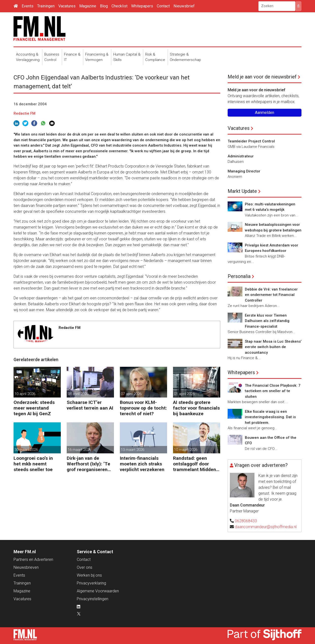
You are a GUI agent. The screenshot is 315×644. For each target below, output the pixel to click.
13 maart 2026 (133, 450)
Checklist (119, 6)
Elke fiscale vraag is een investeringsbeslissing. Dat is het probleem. (270, 417)
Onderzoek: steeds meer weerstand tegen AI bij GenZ (34, 408)
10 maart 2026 (186, 450)
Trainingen (46, 6)
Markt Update (242, 191)
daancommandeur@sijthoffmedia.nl (266, 527)
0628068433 (246, 521)
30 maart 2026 (26, 450)
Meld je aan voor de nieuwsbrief (262, 77)
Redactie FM (24, 113)
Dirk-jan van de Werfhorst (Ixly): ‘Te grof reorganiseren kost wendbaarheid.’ (88, 464)
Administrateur (241, 156)
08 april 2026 (78, 394)
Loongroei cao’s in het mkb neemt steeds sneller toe (33, 464)
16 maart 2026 (79, 450)
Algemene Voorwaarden (98, 591)
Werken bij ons (89, 575)
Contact (163, 6)
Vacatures (67, 6)
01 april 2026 (184, 394)
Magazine (88, 6)
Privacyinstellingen (93, 599)
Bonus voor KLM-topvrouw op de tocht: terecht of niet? (143, 408)
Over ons (85, 567)
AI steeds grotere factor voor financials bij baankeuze (196, 408)
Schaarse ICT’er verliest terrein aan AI (90, 405)
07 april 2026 (131, 394)
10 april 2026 (25, 394)
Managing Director (244, 171)
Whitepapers (142, 6)
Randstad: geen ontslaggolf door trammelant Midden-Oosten (195, 464)
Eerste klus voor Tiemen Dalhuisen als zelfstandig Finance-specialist (267, 321)
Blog (104, 6)
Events (28, 6)
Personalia (239, 276)
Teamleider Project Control (251, 141)
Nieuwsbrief (184, 6)
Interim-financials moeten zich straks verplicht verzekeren (142, 464)
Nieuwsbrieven (26, 567)
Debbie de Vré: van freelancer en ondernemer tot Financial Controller (271, 295)
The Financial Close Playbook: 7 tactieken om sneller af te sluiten (273, 391)
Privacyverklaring (91, 583)
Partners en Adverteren (33, 560)
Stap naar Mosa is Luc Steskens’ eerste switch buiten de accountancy (273, 347)
